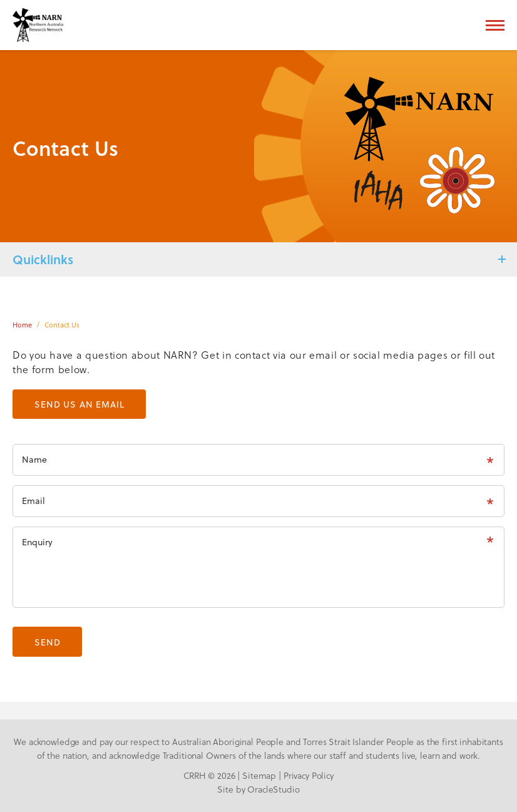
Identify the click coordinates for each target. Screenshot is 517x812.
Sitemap (259, 776)
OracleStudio (273, 789)
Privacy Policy (309, 776)
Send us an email (79, 404)
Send (47, 642)
